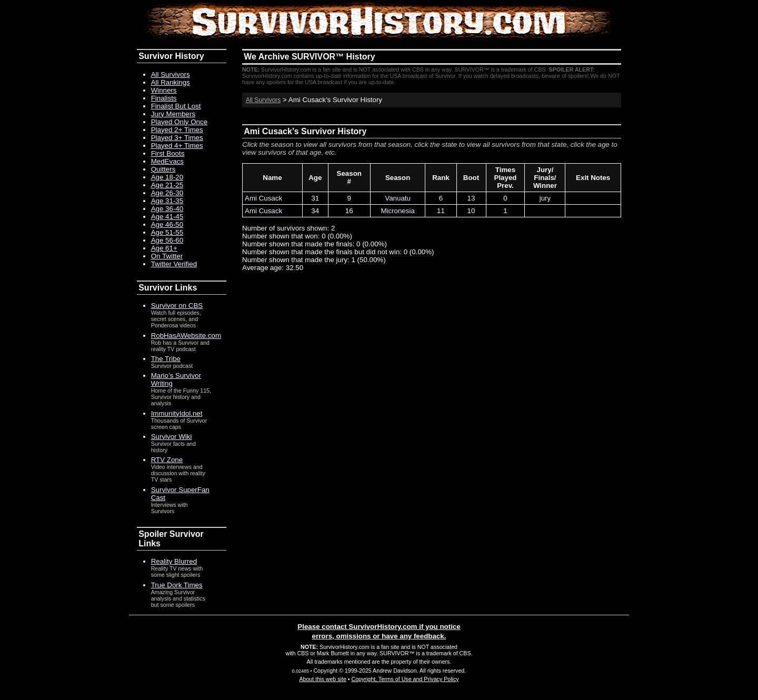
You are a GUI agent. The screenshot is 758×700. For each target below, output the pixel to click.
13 (471, 198)
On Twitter (167, 256)
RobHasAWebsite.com (186, 336)
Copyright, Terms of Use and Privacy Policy (405, 679)
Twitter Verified (174, 264)
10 (471, 211)
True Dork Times (177, 585)
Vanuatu (398, 198)
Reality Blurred (174, 561)
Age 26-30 (167, 193)
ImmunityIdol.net (177, 413)
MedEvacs (167, 161)
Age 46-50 (167, 224)
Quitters (163, 169)
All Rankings (171, 82)
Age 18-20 (167, 177)
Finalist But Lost (176, 106)
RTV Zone (167, 460)
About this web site (322, 679)
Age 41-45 (167, 217)
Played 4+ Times (177, 146)
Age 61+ (164, 248)
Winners (164, 90)
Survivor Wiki (172, 437)
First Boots (168, 153)
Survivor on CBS (177, 306)
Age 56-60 (167, 240)
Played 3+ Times (177, 138)
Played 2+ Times (177, 130)
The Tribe (166, 359)
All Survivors (263, 100)
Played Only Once (179, 122)
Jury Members (173, 114)
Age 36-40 (167, 209)
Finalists (164, 98)
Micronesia (397, 211)
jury (545, 198)
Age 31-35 (167, 201)
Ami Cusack (263, 198)
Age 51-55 (167, 232)
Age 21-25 (167, 185)
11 (441, 211)
